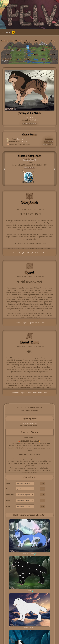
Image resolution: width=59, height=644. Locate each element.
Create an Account (8, 41)
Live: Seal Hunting (7, 59)
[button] (3, 32)
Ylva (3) (25, 141)
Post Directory (27, 42)
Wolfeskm (34, 120)
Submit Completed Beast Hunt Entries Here (30, 393)
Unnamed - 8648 (29, 554)
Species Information (8, 50)
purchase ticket (48, 144)
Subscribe (53, 55)
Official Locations (53, 50)
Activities (35, 55)
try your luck (49, 139)
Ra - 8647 (29, 591)
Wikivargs (19, 41)
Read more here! (29, 167)
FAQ (35, 41)
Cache (34, 50)
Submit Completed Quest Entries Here (30, 323)
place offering (48, 141)
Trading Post (27, 59)
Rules (53, 41)
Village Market (19, 50)
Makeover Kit (21, 139)
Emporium (43, 41)
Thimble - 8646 (29, 628)
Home (8, 32)
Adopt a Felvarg (53, 59)
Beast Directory (43, 59)
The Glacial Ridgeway (29, 423)
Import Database (43, 50)
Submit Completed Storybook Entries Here (30, 253)
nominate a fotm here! (30, 123)
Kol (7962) (29, 117)
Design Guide (18, 59)
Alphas (8, 55)
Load (43, 483)
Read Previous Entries (29, 207)
